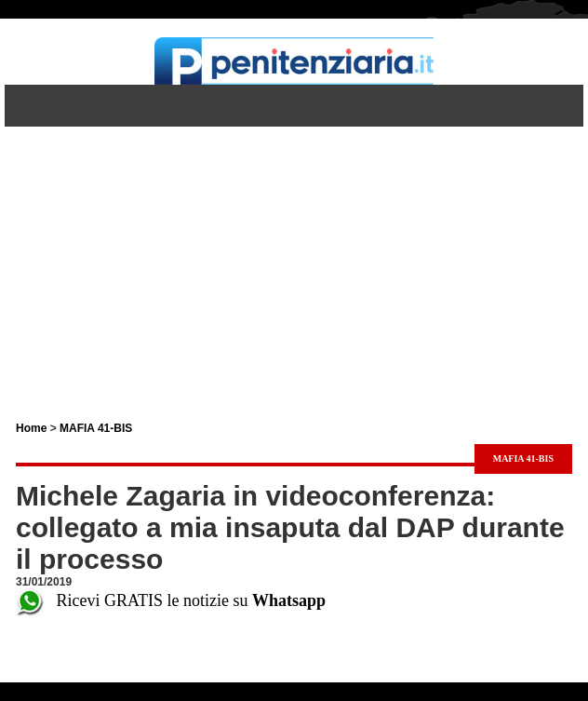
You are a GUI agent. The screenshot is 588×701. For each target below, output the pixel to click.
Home (31, 428)
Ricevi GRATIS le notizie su (171, 600)
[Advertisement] (294, 257)
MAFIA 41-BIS (96, 428)
